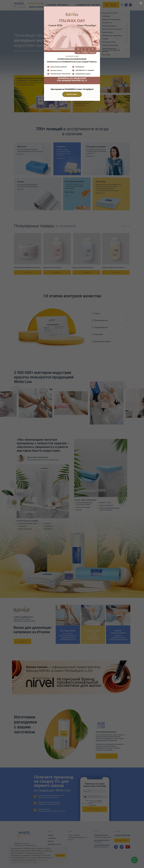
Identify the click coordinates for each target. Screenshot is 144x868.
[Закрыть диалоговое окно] (141, 3)
